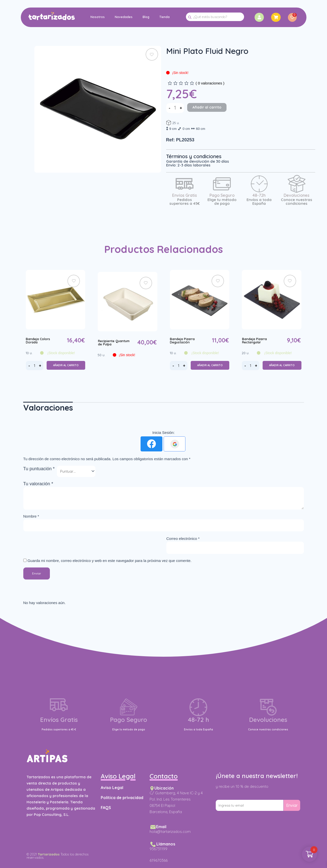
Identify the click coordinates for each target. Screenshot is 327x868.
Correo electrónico (183, 539)
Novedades (123, 17)
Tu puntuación (39, 469)
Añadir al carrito (207, 107)
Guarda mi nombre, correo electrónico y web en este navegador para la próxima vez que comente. (110, 561)
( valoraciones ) (210, 83)
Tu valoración (38, 484)
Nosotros (97, 17)
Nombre (31, 516)
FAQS (106, 808)
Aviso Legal (112, 788)
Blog (146, 17)
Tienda (164, 17)
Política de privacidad (122, 798)
